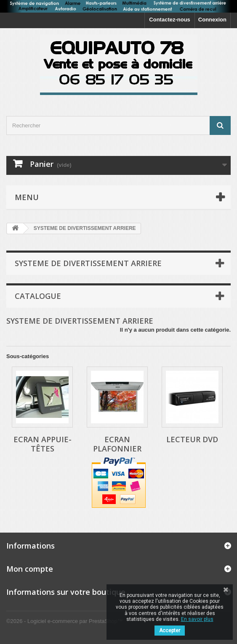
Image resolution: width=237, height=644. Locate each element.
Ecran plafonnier (117, 444)
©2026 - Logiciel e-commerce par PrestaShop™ (65, 621)
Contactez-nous (170, 20)
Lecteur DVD (192, 439)
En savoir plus (197, 619)
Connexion (212, 20)
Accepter (170, 631)
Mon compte (30, 569)
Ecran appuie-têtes (43, 444)
